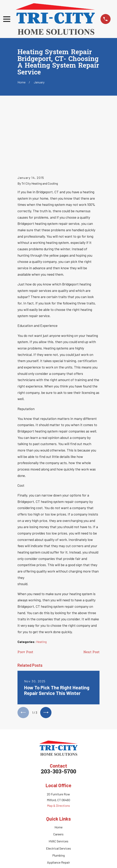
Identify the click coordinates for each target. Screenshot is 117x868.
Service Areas (58, 811)
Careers (58, 776)
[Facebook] (45, 832)
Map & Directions (58, 748)
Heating (41, 583)
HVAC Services (58, 783)
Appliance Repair (58, 804)
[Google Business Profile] (63, 832)
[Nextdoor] (72, 832)
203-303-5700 (58, 714)
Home (58, 769)
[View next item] (46, 655)
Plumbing (58, 797)
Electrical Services (58, 790)
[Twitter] (54, 832)
